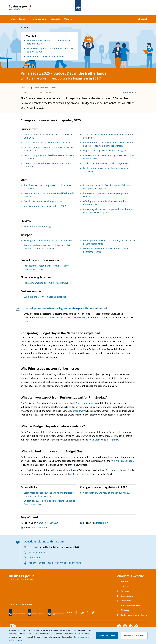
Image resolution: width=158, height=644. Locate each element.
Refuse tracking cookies (134, 635)
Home (23, 28)
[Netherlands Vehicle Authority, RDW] (84, 613)
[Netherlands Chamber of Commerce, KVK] (70, 613)
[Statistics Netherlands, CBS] (76, 613)
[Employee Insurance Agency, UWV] (93, 613)
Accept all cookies (107, 635)
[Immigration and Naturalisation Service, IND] (56, 613)
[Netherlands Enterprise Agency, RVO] (17, 613)
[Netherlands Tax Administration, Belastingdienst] (36, 613)
